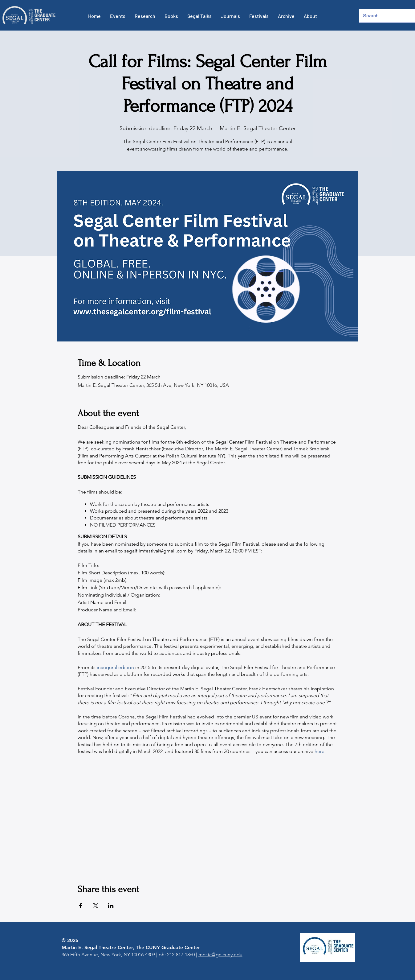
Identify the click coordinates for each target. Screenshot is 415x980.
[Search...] (383, 16)
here (319, 751)
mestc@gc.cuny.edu (220, 955)
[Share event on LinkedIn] (111, 906)
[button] (118, 16)
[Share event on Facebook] (81, 906)
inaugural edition (115, 667)
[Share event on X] (96, 906)
